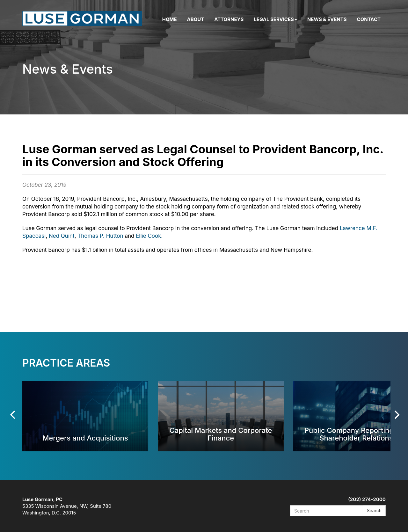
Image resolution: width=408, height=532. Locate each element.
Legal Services (275, 19)
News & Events (327, 19)
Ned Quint (62, 236)
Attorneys (229, 19)
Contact (369, 19)
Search (374, 510)
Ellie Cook (148, 236)
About (196, 19)
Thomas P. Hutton (100, 236)
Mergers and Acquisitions (85, 438)
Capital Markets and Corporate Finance (221, 434)
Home (170, 19)
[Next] (396, 415)
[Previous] (13, 415)
